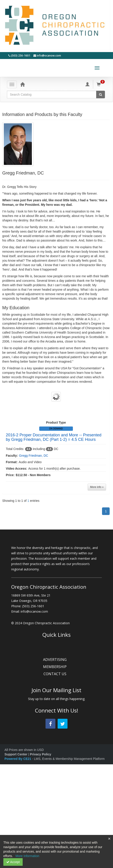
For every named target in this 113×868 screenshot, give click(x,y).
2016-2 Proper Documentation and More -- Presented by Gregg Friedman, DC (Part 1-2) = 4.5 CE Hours (54, 437)
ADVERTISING (56, 660)
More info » (97, 487)
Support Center (16, 754)
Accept (13, 862)
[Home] (22, 84)
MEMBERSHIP (56, 667)
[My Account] (87, 84)
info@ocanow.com (47, 56)
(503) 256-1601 (19, 56)
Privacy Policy (40, 754)
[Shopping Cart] (101, 84)
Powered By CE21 (18, 759)
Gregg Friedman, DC (34, 456)
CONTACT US (57, 674)
